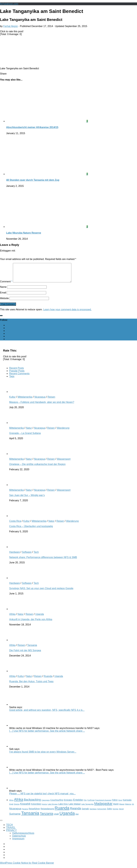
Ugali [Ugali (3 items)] (56, 818)
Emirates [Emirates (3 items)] (68, 804)
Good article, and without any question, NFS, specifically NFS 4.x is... (47, 714)
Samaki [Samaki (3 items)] (85, 812)
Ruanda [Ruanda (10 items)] (62, 812)
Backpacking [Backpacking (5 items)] (32, 803)
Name (3, 291)
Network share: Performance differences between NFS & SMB (43, 561)
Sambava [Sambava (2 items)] (93, 813)
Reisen (51, 401)
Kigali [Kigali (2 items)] (11, 808)
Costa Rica (15, 525)
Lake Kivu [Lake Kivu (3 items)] (63, 808)
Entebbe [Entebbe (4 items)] (78, 803)
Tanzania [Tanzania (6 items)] (47, 817)
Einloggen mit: (8, 251)
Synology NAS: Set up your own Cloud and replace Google (41, 592)
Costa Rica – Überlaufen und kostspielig (31, 530)
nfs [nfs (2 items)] (133, 808)
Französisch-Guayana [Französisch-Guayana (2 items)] (103, 804)
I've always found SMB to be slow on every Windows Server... (43, 755)
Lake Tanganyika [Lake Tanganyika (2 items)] (87, 808)
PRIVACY (11, 834)
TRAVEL (11, 831)
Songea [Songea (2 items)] (115, 813)
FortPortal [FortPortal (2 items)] (91, 804)
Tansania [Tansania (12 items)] (30, 817)
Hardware (14, 556)
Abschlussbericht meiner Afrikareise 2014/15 (32, 127)
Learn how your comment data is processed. (67, 313)
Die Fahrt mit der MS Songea (25, 654)
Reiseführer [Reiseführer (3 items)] (34, 812)
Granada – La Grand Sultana (25, 437)
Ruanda (48, 680)
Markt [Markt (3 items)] (116, 808)
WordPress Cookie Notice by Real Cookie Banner (27, 867)
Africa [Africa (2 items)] (11, 804)
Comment (6, 285)
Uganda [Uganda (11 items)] (67, 817)
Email (3, 296)
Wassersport (64, 463)
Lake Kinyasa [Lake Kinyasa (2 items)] (53, 808)
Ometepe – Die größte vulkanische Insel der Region (37, 468)
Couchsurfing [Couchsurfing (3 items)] (57, 804)
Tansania (32, 649)
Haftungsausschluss (23, 837)
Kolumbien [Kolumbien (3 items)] (36, 808)
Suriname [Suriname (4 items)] (15, 817)
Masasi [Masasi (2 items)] (122, 808)
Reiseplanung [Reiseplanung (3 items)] (47, 812)
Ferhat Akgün (11, 26)
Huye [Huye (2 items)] (120, 804)
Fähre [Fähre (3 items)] (115, 804)
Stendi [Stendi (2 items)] (121, 813)
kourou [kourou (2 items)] (45, 808)
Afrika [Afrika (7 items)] (19, 803)
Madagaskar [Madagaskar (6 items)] (103, 807)
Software (27, 556)
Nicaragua (40, 401)
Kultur (12, 401)
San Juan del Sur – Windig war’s (27, 499)
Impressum (18, 842)
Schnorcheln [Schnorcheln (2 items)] (102, 813)
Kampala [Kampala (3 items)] (127, 804)
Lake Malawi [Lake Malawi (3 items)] (74, 808)
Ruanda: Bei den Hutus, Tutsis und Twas (31, 685)
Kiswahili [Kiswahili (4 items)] (25, 807)
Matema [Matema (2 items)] (128, 808)
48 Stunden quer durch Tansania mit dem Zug (33, 180)
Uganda (40, 618)
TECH (10, 828)
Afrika (12, 618)
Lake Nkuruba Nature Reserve (24, 233)
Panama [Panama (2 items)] (25, 813)
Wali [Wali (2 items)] (77, 818)
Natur (29, 432)
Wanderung (63, 432)
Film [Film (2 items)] (85, 804)
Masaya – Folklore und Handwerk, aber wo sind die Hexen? (42, 406)
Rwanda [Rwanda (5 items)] (75, 812)
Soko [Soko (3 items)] (109, 812)
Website (4, 302)
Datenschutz (19, 840)
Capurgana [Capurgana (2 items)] (46, 804)
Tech (36, 556)
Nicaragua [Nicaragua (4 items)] (15, 812)
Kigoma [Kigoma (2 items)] (17, 808)
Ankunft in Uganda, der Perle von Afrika (31, 623)
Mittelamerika (25, 401)
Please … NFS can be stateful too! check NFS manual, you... (42, 797)
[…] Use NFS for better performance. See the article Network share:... (47, 735)
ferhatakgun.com (9, 4)
